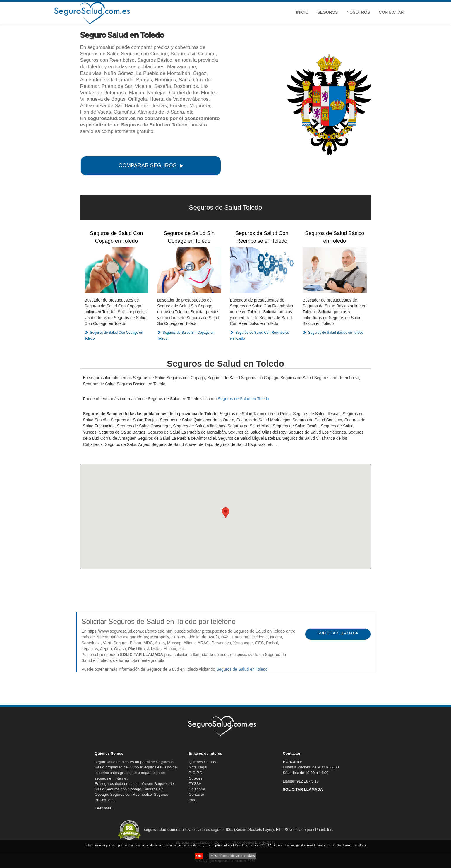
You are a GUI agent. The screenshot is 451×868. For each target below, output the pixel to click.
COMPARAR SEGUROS (151, 165)
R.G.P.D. (196, 773)
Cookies (196, 778)
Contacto (196, 794)
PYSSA (195, 784)
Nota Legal (198, 767)
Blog (193, 800)
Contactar (391, 12)
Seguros (327, 12)
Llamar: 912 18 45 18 (301, 781)
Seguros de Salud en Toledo (243, 399)
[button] (226, 513)
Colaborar (197, 789)
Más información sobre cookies (233, 856)
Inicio (302, 12)
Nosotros (358, 12)
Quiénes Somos (202, 762)
